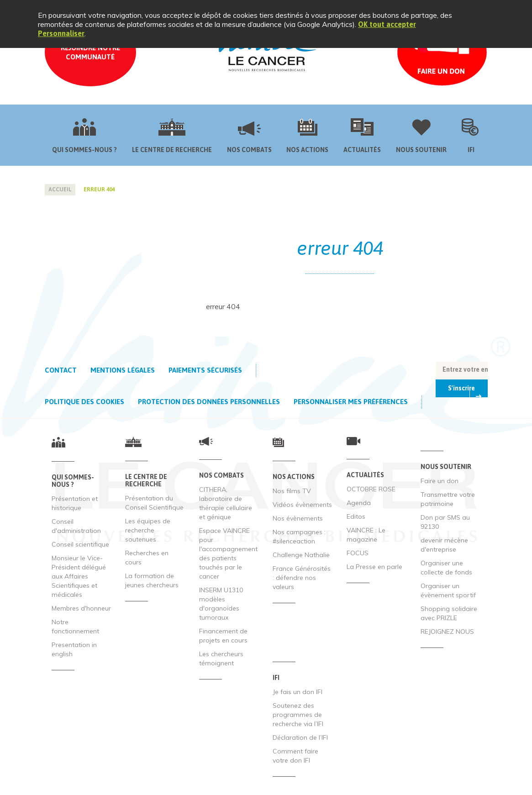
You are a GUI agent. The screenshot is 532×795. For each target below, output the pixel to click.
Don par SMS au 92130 (445, 522)
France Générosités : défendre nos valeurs (302, 578)
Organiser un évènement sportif (448, 590)
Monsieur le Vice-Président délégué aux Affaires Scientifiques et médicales (79, 576)
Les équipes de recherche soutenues (148, 530)
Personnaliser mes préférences (351, 402)
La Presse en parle (374, 567)
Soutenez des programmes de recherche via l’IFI (298, 715)
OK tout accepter (387, 24)
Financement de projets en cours (223, 636)
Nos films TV (292, 491)
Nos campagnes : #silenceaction (299, 537)
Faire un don (440, 481)
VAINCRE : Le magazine (366, 535)
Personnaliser (61, 33)
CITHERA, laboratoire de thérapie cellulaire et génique (226, 503)
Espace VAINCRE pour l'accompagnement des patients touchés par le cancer (228, 553)
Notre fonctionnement (75, 627)
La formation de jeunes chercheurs (152, 580)
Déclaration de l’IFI (300, 737)
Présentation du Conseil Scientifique (154, 503)
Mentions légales (123, 370)
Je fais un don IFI (298, 692)
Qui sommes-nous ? (84, 150)
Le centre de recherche (172, 150)
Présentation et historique (75, 503)
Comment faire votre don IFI (295, 756)
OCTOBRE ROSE (371, 489)
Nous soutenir (421, 150)
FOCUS (358, 553)
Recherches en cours (147, 558)
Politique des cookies (84, 402)
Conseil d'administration (76, 526)
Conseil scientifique (80, 544)
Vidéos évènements (302, 505)
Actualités (362, 150)
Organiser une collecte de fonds (446, 568)
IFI (471, 150)
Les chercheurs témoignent (221, 658)
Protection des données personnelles (209, 402)
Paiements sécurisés (205, 370)
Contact (61, 370)
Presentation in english (74, 649)
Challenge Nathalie (301, 555)
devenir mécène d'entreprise (444, 545)
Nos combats (249, 150)
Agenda (359, 503)
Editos (356, 516)
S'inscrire (461, 388)
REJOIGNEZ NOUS (447, 632)
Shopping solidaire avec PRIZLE (449, 613)
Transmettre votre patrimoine (448, 499)
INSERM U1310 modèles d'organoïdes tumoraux (221, 604)
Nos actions (307, 150)
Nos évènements (298, 518)
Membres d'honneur (81, 608)
